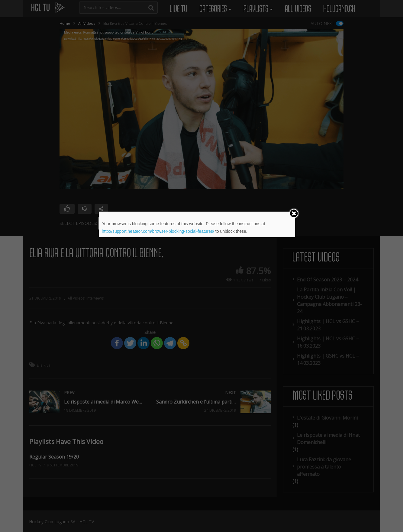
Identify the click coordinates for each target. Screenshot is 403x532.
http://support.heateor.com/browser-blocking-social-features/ (158, 231)
